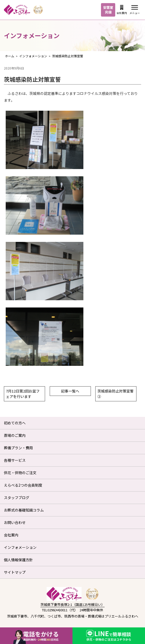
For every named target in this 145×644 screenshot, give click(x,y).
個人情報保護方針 (18, 560)
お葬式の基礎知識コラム (24, 510)
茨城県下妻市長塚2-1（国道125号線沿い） (72, 604)
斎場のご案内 (15, 435)
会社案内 (122, 10)
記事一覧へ (70, 391)
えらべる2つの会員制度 (23, 485)
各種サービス (15, 460)
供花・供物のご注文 (20, 473)
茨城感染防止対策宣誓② (115, 394)
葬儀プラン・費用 (18, 448)
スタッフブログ (17, 498)
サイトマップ (15, 572)
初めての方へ (15, 423)
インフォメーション (20, 547)
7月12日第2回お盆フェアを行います (23, 394)
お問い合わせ (15, 522)
